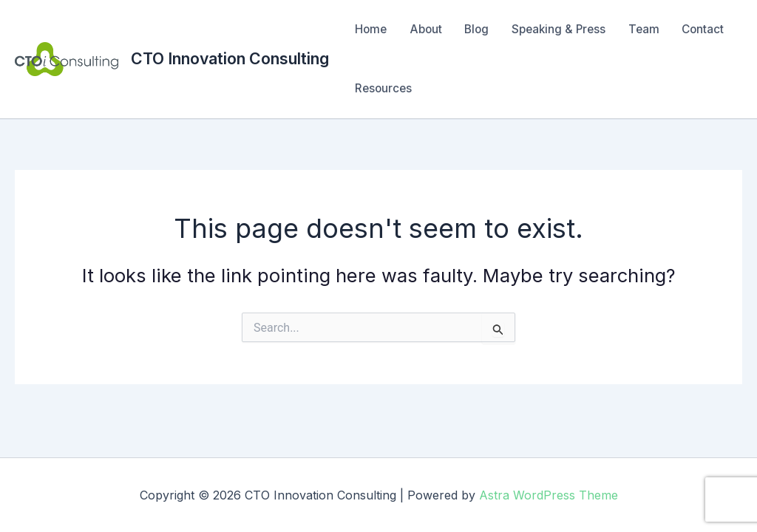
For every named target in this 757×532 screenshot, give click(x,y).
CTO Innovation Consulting (230, 58)
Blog (476, 29)
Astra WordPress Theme (549, 495)
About (426, 29)
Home (371, 29)
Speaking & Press (559, 29)
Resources (383, 88)
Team (644, 29)
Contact (703, 29)
